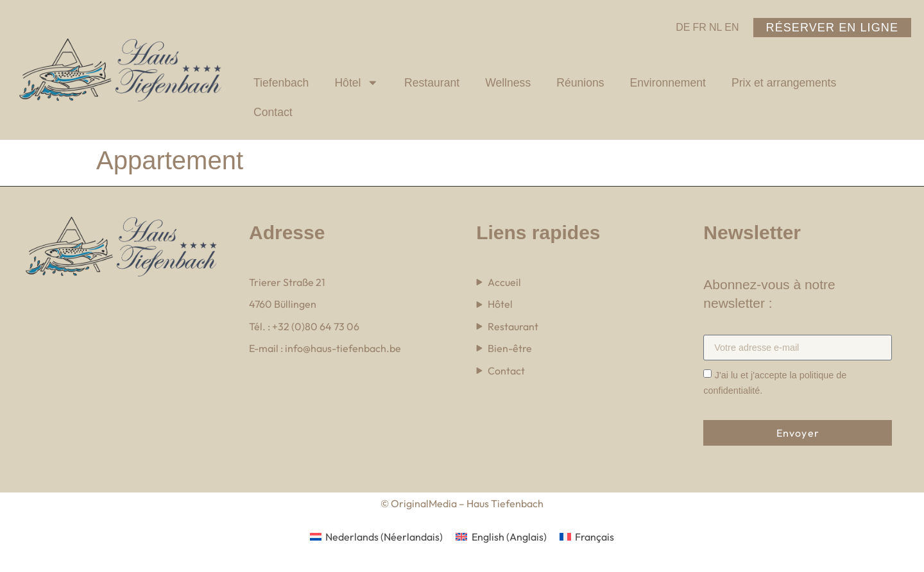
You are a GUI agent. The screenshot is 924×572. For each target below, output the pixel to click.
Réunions (580, 83)
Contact (273, 112)
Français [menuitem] (595, 537)
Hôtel (356, 83)
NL (715, 27)
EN (732, 27)
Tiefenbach (281, 83)
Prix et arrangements (784, 83)
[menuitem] (376, 536)
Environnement (668, 83)
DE (683, 27)
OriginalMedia (423, 503)
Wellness (508, 83)
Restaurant (432, 83)
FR (700, 27)
